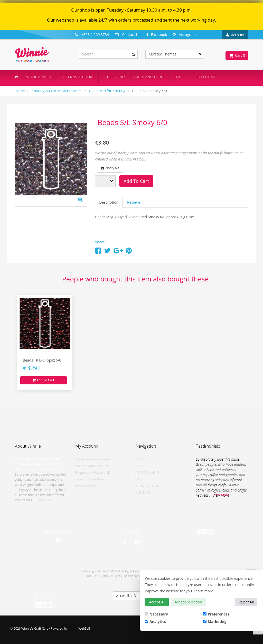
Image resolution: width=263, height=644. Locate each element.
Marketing (215, 622)
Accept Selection (188, 602)
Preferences (216, 614)
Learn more (204, 591)
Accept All (157, 602)
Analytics (155, 622)
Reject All (246, 602)
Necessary (156, 614)
